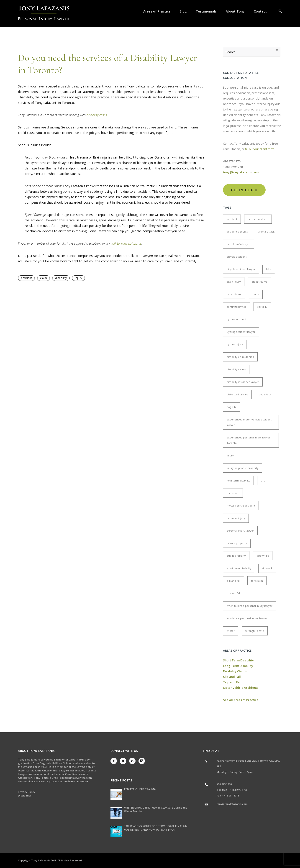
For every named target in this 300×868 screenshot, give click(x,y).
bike (269, 269)
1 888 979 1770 (239, 790)
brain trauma (259, 282)
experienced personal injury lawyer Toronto (249, 440)
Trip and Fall (232, 682)
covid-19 (262, 307)
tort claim (257, 581)
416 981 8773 (231, 795)
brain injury (234, 282)
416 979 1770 (224, 784)
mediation (233, 493)
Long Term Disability (238, 666)
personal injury (236, 518)
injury (78, 278)
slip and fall (233, 581)
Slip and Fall (232, 677)
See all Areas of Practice (241, 700)
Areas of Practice (157, 11)
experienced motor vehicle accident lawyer (249, 422)
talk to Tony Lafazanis (126, 243)
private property (237, 543)
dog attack (265, 394)
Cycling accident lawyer (241, 332)
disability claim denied (240, 357)
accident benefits (237, 232)
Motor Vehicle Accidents (241, 688)
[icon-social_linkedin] (133, 761)
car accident (234, 294)
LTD (263, 480)
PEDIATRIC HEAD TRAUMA (140, 789)
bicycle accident (237, 257)
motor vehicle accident (241, 506)
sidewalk (267, 568)
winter (231, 631)
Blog (183, 11)
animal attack (266, 232)
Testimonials (206, 11)
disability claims (236, 369)
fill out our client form (260, 149)
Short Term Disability (238, 660)
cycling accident (236, 319)
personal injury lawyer (240, 531)
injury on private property (243, 468)
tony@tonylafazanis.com (232, 804)
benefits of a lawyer (239, 244)
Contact (260, 11)
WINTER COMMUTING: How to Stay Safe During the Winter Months (156, 809)
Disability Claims (235, 671)
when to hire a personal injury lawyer (250, 606)
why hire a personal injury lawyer (247, 618)
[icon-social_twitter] (124, 761)
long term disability (238, 480)
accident (26, 278)
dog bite (232, 407)
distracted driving (237, 394)
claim (44, 278)
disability (61, 278)
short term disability (239, 568)
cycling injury (235, 344)
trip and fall (234, 593)
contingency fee (237, 307)
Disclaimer (25, 795)
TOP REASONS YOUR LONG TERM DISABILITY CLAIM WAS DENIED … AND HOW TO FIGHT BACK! (156, 828)
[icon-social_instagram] (142, 761)
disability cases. (97, 115)
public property (236, 556)
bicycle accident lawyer (241, 269)
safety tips (263, 556)
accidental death (258, 219)
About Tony (235, 11)
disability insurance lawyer (243, 382)
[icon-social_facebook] (115, 761)
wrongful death (255, 631)
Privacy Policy (27, 792)
